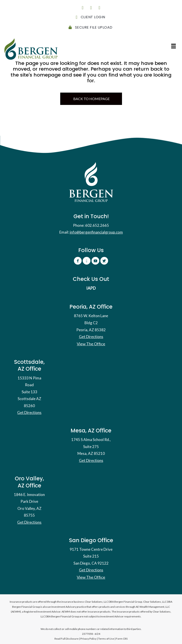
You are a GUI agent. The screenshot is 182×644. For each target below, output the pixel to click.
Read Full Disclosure (67, 639)
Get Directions (91, 337)
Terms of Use (106, 639)
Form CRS (122, 639)
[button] (83, 8)
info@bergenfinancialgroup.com (96, 232)
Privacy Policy (88, 639)
